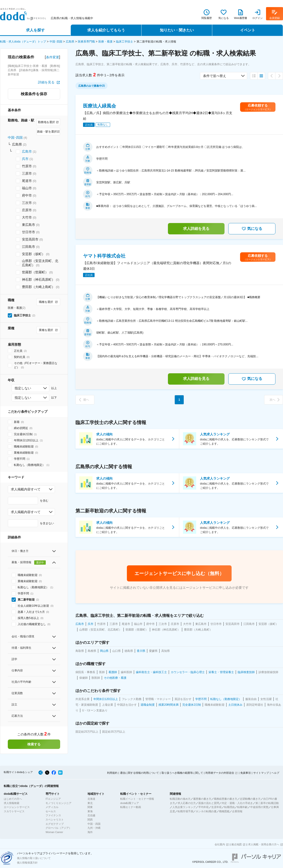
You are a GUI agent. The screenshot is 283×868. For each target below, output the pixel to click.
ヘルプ (275, 773)
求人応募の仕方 (187, 803)
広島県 (70, 42)
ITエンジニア (53, 799)
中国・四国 (94, 824)
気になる (252, 229)
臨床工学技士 (125, 42)
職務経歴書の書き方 (226, 799)
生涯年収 (216, 807)
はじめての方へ (13, 799)
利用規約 (112, 773)
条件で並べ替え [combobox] (215, 76)
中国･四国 (56, 42)
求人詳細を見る (196, 229)
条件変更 (53, 57)
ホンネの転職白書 (206, 811)
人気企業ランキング (184, 807)
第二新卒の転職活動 (267, 803)
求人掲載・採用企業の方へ (264, 844)
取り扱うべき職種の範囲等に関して (182, 773)
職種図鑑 (224, 811)
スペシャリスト (55, 820)
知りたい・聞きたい (177, 30)
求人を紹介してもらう (106, 30)
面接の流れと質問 (209, 803)
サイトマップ (261, 773)
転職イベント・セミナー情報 (137, 799)
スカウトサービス (14, 811)
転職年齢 (242, 807)
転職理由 (229, 807)
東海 (90, 811)
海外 (90, 832)
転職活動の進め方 (180, 799)
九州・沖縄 (94, 828)
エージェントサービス (17, 807)
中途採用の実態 (259, 807)
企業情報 (237, 811)
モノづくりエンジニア (58, 803)
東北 (90, 803)
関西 (90, 820)
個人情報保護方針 (27, 863)
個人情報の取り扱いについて (34, 858)
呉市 (25, 159)
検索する (34, 744)
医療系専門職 (86, 42)
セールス (51, 811)
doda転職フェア (130, 803)
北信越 (91, 815)
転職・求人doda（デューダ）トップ (23, 42)
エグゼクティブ (55, 824)
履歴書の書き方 (202, 799)
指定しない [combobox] (23, 388)
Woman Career (54, 832)
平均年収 (204, 807)
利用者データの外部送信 (220, 773)
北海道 (91, 799)
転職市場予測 (185, 811)
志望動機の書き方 (250, 799)
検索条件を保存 (34, 94)
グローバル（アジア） (58, 828)
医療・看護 (105, 42)
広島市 (27, 151)
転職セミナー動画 (131, 807)
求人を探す (35, 30)
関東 (90, 807)
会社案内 (220, 844)
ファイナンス (53, 815)
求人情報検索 (12, 803)
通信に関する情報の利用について (139, 773)
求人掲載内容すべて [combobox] (26, 489)
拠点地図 (237, 844)
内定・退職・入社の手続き (237, 803)
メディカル (52, 807)
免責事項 (246, 773)
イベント (248, 30)
